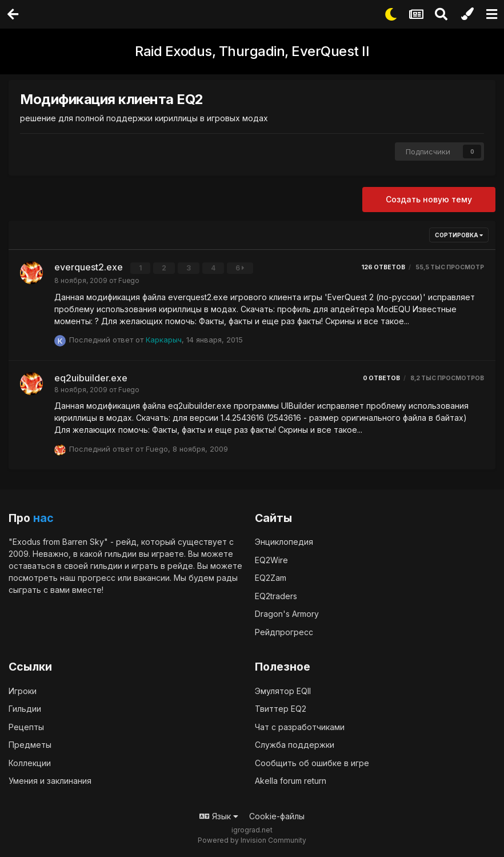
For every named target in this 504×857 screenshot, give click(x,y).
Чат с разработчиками (300, 726)
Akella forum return (291, 781)
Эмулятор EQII (283, 690)
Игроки (23, 690)
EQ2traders (276, 595)
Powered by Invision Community (252, 840)
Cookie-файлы (277, 816)
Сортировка (459, 235)
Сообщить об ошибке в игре (312, 762)
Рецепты (26, 726)
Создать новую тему (429, 199)
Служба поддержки (295, 745)
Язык (219, 816)
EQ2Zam (271, 577)
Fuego (129, 280)
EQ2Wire (271, 559)
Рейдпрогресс (284, 631)
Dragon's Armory (287, 613)
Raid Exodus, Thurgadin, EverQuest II (252, 51)
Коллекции (30, 762)
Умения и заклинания (50, 781)
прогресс (97, 577)
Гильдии (25, 709)
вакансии (152, 577)
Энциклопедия (284, 541)
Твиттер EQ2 (281, 709)
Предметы (30, 745)
